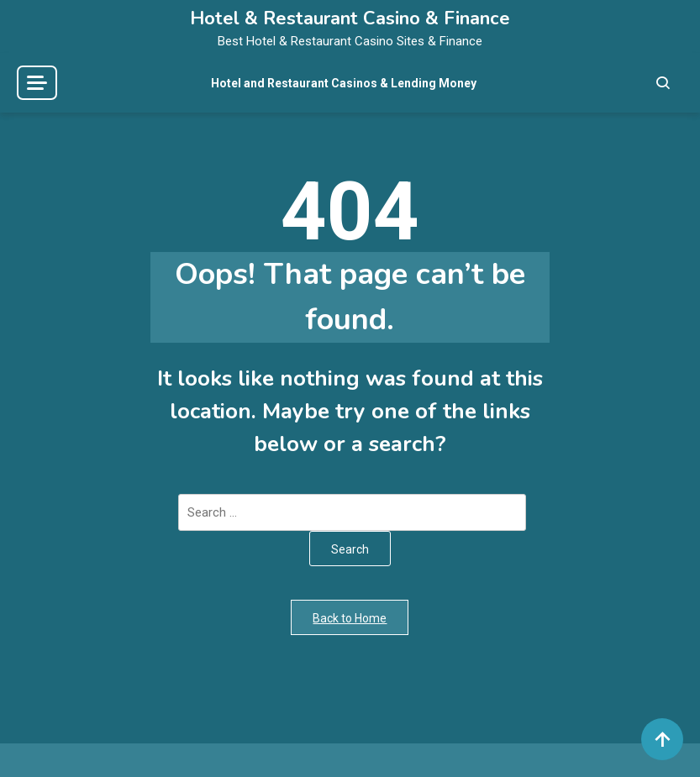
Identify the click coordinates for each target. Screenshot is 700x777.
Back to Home (350, 618)
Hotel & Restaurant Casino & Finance (350, 18)
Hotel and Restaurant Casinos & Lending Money (344, 83)
